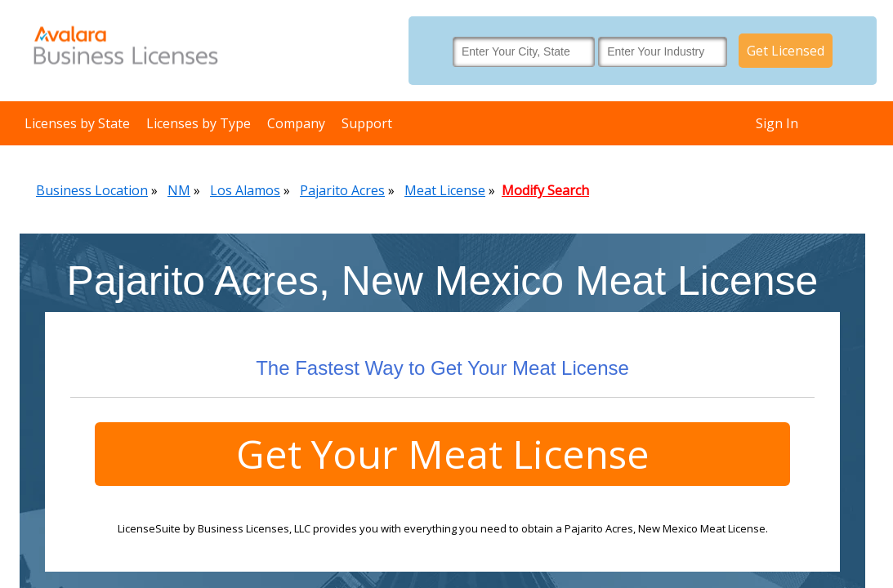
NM (179, 190)
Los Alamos (245, 190)
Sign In (777, 123)
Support (367, 123)
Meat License (445, 190)
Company (296, 123)
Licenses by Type (199, 123)
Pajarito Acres (342, 190)
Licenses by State (77, 123)
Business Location (92, 190)
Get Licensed (786, 51)
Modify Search (545, 190)
